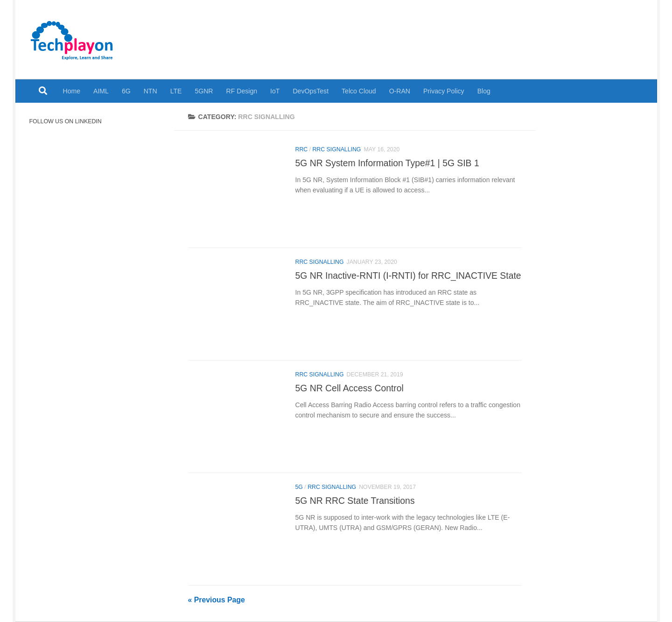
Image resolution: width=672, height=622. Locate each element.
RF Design (242, 91)
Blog (484, 91)
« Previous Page (217, 600)
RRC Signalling (336, 149)
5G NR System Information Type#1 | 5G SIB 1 (387, 163)
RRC (302, 149)
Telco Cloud (359, 91)
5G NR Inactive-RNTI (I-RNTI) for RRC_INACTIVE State (408, 276)
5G (299, 487)
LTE (176, 91)
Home (72, 91)
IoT (275, 91)
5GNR (204, 91)
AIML (101, 91)
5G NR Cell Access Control (350, 388)
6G (126, 91)
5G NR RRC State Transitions (355, 501)
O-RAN (400, 91)
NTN (150, 91)
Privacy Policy (444, 91)
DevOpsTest (311, 91)
